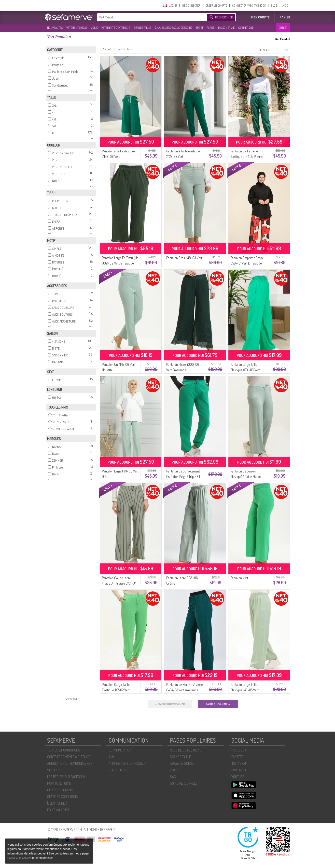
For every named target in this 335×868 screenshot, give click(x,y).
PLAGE (211, 28)
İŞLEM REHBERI (57, 803)
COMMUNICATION (120, 750)
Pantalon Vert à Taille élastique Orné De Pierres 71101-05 (247, 156)
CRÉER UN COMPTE (216, 6)
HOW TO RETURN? (59, 783)
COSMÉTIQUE (246, 28)
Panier (285, 17)
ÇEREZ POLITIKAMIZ (60, 790)
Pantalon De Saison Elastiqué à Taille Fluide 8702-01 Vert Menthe (245, 477)
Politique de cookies (20, 858)
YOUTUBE (238, 777)
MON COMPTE (260, 17)
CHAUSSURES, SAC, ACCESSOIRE (174, 28)
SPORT (199, 28)
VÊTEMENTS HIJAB (77, 28)
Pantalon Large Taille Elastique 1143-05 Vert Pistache (244, 690)
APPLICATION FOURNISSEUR (127, 763)
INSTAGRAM (239, 763)
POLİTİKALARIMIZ (58, 810)
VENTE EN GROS (119, 770)
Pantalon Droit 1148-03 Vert (184, 258)
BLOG (274, 6)
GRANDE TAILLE (142, 28)
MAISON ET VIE (226, 28)
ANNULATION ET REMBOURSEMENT (71, 763)
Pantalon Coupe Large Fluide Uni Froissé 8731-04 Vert (119, 583)
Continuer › (72, 699)
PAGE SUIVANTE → (218, 704)
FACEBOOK (239, 750)
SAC (173, 777)
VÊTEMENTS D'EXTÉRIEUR (116, 28)
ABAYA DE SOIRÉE (182, 763)
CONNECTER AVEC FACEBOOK (249, 6)
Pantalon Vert (239, 578)
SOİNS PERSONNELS (184, 783)
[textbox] (151, 17)
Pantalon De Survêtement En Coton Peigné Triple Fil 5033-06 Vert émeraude (183, 477)
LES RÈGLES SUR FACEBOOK (66, 777)
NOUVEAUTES (55, 28)
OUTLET (283, 28)
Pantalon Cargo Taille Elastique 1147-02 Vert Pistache (116, 690)
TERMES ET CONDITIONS (64, 750)
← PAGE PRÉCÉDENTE (170, 704)
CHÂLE (174, 770)
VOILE (94, 28)
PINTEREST (239, 770)
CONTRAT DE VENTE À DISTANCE (69, 757)
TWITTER (237, 757)
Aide (112, 757)
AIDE (285, 6)
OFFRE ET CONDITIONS (63, 797)
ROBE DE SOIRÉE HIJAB (186, 750)
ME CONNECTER (191, 6)
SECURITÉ (54, 770)
